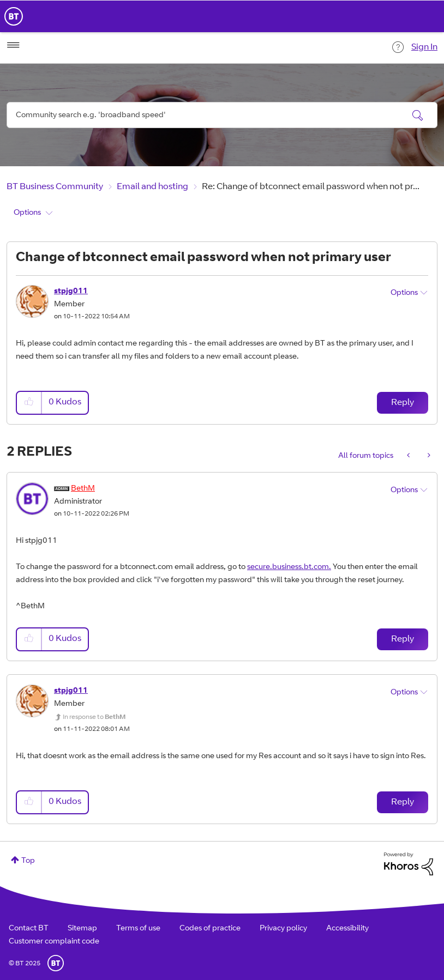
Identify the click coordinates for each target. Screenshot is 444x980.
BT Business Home (14, 16)
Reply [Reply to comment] (403, 639)
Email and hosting (152, 187)
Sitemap (82, 929)
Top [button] (28, 861)
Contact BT (29, 929)
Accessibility (347, 929)
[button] (29, 403)
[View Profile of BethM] (83, 489)
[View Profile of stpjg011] (71, 292)
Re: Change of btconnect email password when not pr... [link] (311, 187)
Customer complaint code (54, 942)
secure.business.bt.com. (289, 567)
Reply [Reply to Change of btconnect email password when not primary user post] (403, 403)
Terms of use (138, 929)
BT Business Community (55, 187)
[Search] (222, 115)
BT (56, 963)
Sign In (424, 47)
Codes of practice (210, 929)
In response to (94, 717)
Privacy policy (283, 929)
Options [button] (27, 213)
